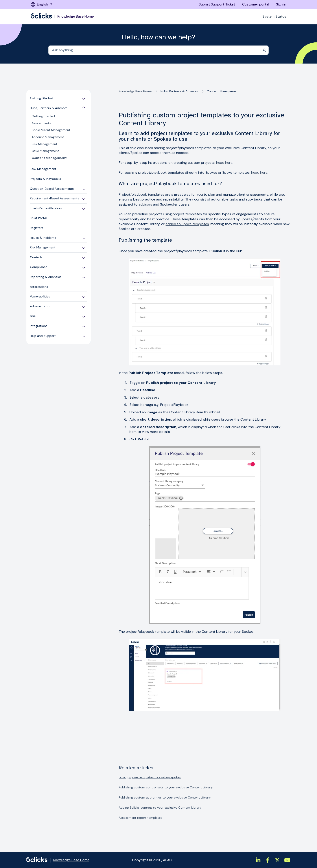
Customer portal (256, 4)
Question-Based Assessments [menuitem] (52, 189)
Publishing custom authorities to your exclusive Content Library (165, 797)
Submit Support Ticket (217, 4)
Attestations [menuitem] (39, 287)
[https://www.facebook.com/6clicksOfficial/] (268, 860)
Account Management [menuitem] (48, 137)
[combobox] (154, 50)
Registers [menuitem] (37, 228)
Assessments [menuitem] (41, 123)
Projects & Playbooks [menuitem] (45, 179)
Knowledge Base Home (76, 16)
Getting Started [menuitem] (41, 98)
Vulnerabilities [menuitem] (40, 296)
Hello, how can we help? (159, 37)
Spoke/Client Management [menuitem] (51, 130)
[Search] (264, 50)
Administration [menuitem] (41, 306)
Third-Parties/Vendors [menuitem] (46, 208)
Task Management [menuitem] (43, 169)
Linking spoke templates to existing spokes (150, 777)
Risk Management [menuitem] (44, 144)
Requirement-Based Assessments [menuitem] (54, 198)
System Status (274, 16)
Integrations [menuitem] (39, 326)
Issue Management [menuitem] (45, 151)
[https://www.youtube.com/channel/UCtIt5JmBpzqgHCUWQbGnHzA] (287, 860)
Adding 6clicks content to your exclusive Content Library (160, 808)
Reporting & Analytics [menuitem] (46, 277)
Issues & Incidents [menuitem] (43, 238)
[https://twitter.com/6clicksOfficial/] (277, 860)
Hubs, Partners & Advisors (179, 91)
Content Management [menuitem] (49, 158)
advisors (145, 204)
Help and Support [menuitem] (43, 336)
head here (224, 163)
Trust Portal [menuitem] (38, 218)
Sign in (281, 4)
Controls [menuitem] (36, 257)
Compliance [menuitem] (39, 267)
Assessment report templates (140, 818)
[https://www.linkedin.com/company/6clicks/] (258, 860)
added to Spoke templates (187, 224)
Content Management (223, 91)
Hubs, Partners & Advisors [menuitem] (49, 108)
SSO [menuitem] (33, 316)
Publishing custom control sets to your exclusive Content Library (166, 787)
